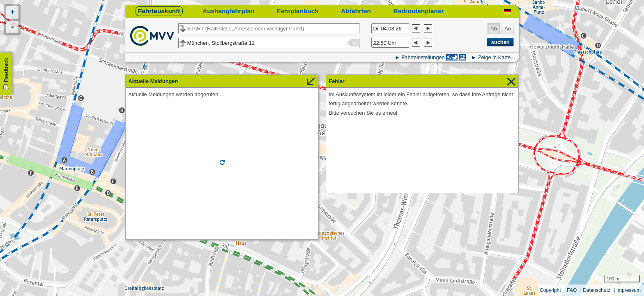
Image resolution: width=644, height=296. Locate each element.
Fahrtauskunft (159, 11)
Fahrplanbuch (298, 11)
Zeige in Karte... (497, 57)
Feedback (6, 70)
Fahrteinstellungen (423, 57)
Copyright (550, 290)
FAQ (572, 290)
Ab (494, 29)
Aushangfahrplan (228, 11)
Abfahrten (356, 11)
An (508, 29)
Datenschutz (597, 290)
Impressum (629, 290)
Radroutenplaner (419, 11)
